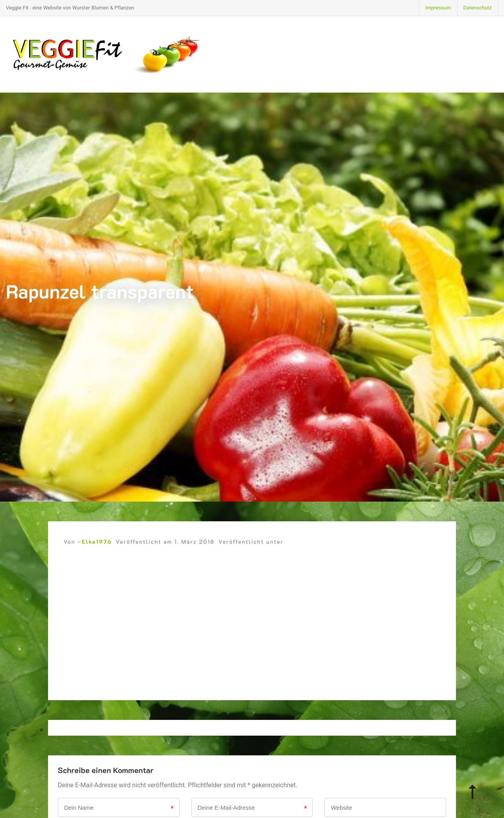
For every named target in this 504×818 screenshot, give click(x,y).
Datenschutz (478, 8)
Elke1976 (97, 542)
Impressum (438, 8)
